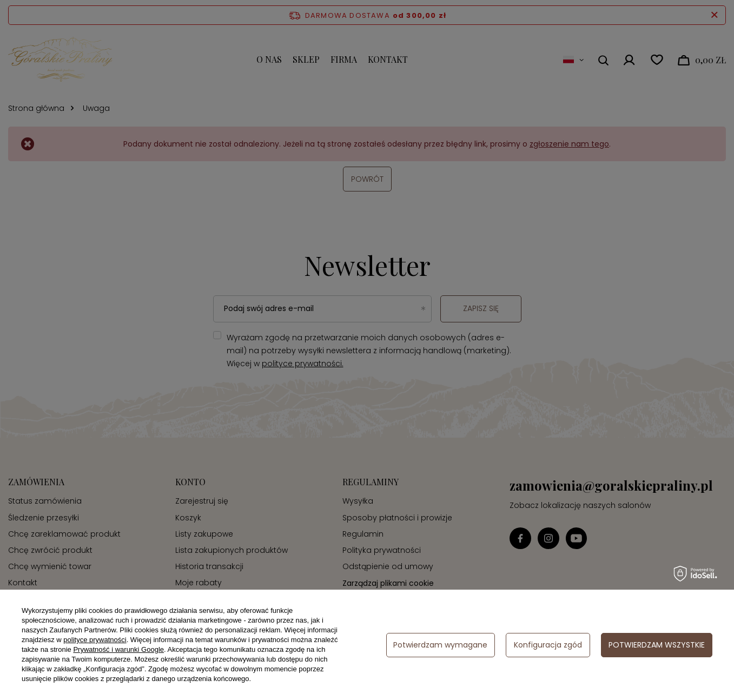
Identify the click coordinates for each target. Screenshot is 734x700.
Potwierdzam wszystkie (657, 645)
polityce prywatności (95, 640)
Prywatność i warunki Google (118, 649)
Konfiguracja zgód (548, 645)
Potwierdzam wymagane (440, 645)
